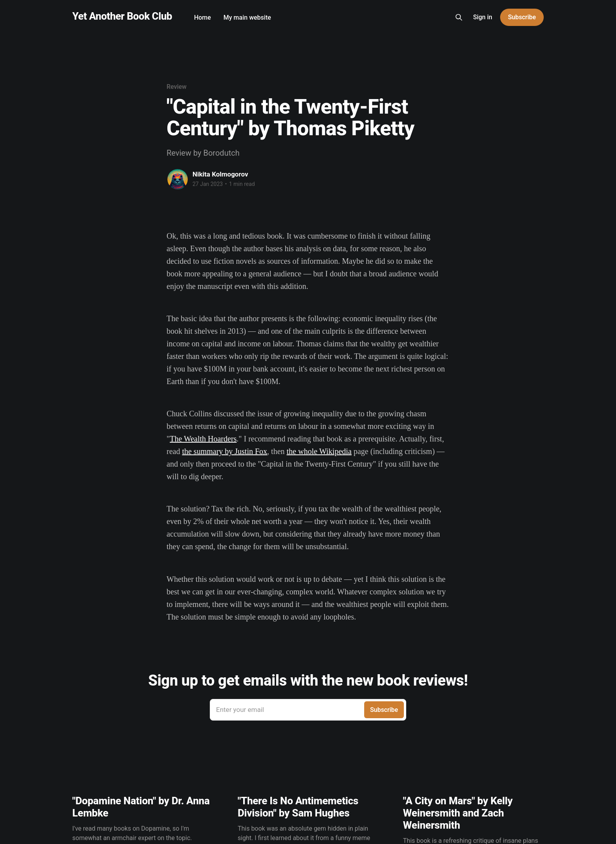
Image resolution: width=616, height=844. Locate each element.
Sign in (483, 17)
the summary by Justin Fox (225, 451)
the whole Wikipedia (319, 451)
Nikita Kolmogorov (220, 174)
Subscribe (522, 17)
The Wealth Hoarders (203, 439)
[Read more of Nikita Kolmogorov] (178, 179)
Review (177, 87)
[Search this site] (459, 17)
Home (203, 17)
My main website (247, 17)
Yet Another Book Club (122, 16)
